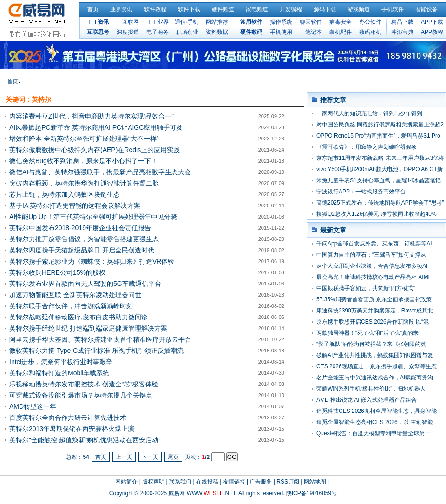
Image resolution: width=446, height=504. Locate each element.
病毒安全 (341, 22)
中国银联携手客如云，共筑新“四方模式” (366, 288)
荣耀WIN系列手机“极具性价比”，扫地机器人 (371, 389)
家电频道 (257, 9)
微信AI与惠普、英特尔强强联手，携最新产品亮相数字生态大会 (100, 172)
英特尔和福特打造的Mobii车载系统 (59, 373)
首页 (93, 9)
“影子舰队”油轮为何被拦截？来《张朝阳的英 (371, 344)
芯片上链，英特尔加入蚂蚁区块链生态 (65, 194)
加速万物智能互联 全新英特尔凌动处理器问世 (75, 295)
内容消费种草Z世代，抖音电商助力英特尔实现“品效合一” (92, 116)
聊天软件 (311, 22)
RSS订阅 (288, 482)
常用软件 (251, 22)
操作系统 (281, 22)
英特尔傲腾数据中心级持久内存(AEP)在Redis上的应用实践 (95, 150)
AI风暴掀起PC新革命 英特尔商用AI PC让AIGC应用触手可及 (96, 127)
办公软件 (370, 22)
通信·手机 (187, 22)
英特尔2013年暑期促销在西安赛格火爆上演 (72, 429)
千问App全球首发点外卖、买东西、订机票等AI (374, 244)
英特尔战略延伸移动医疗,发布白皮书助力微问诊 (79, 317)
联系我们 (180, 482)
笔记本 (314, 32)
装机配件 (341, 32)
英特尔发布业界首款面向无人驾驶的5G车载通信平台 (85, 284)
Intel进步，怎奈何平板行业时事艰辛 (61, 362)
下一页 (150, 457)
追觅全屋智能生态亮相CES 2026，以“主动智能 (375, 422)
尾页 (173, 457)
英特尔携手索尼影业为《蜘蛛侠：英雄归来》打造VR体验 (92, 261)
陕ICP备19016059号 (312, 493)
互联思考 (98, 32)
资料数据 (217, 32)
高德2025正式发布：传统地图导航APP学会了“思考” (380, 203)
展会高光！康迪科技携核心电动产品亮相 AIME (374, 277)
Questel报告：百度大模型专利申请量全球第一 (373, 433)
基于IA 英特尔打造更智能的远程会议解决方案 (75, 206)
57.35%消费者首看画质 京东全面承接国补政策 (374, 299)
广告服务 (261, 482)
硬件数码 (251, 32)
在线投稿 (207, 482)
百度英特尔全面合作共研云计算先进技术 (68, 418)
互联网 (131, 22)
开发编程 (291, 9)
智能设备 (426, 9)
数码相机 (370, 32)
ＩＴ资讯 (98, 22)
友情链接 (234, 482)
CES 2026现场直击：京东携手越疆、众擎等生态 (377, 366)
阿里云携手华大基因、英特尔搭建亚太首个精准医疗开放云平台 (100, 339)
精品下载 (402, 22)
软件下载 (189, 9)
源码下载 (325, 9)
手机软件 (393, 9)
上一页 (124, 457)
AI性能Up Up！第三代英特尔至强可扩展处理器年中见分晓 (93, 217)
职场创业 (187, 32)
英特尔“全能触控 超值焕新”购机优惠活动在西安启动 (84, 440)
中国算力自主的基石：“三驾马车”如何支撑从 (371, 255)
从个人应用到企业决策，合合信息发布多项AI (372, 266)
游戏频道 (359, 9)
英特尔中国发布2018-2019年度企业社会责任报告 (80, 228)
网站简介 (126, 482)
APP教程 (432, 32)
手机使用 (281, 32)
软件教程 (155, 9)
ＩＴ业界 (157, 22)
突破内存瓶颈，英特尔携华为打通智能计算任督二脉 (84, 183)
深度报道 (128, 32)
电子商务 (157, 32)
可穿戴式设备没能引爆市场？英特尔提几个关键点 (81, 395)
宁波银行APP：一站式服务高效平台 (361, 192)
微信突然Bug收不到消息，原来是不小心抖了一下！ (83, 161)
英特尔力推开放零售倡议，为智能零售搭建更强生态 (84, 239)
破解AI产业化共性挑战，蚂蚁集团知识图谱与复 (375, 355)
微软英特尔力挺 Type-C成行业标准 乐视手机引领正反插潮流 (96, 351)
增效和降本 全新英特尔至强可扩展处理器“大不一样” (84, 139)
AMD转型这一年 (33, 406)
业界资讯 (121, 9)
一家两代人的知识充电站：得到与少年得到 (369, 113)
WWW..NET (211, 493)
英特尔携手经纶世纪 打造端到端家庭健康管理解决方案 (88, 328)
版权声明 (153, 482)
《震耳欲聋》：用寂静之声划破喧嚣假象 (367, 147)
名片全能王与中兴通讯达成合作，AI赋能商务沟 (375, 378)
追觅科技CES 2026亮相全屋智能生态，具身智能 (377, 411)
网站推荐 (217, 22)
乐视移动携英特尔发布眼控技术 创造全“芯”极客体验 (84, 384)
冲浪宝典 (402, 32)
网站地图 (315, 482)
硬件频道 (223, 9)
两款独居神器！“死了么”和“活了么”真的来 (367, 333)
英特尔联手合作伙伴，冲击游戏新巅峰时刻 (71, 306)
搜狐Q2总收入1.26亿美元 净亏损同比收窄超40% (377, 214)
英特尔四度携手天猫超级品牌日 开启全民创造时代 (82, 250)
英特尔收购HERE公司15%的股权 (57, 272)
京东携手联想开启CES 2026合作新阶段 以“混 (373, 322)
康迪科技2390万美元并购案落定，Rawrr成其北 (375, 311)
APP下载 (432, 22)
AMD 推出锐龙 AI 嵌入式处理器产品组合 (367, 400)
